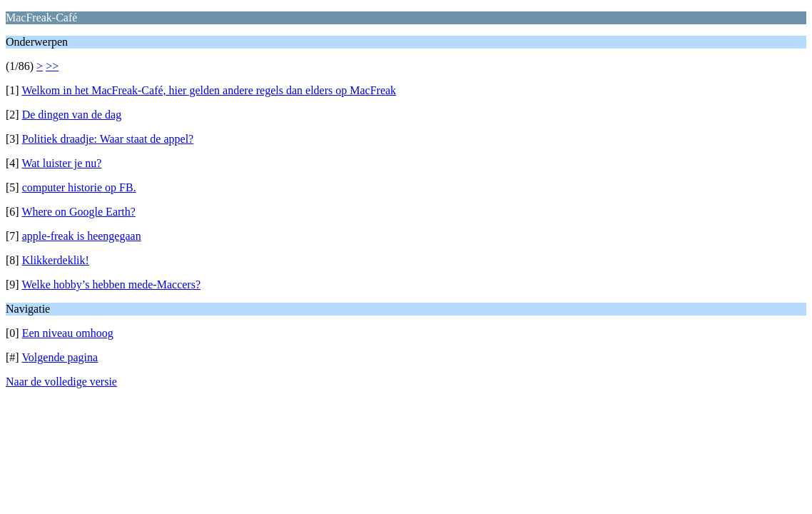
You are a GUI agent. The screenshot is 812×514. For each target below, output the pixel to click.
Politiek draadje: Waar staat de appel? (108, 139)
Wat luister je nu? (61, 163)
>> (52, 66)
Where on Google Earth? (78, 212)
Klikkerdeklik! (56, 260)
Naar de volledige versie (61, 382)
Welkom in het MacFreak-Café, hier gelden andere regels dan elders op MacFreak (209, 90)
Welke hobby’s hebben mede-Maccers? (111, 284)
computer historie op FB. (79, 187)
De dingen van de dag (72, 115)
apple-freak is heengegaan (82, 236)
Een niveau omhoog (68, 333)
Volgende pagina (60, 357)
